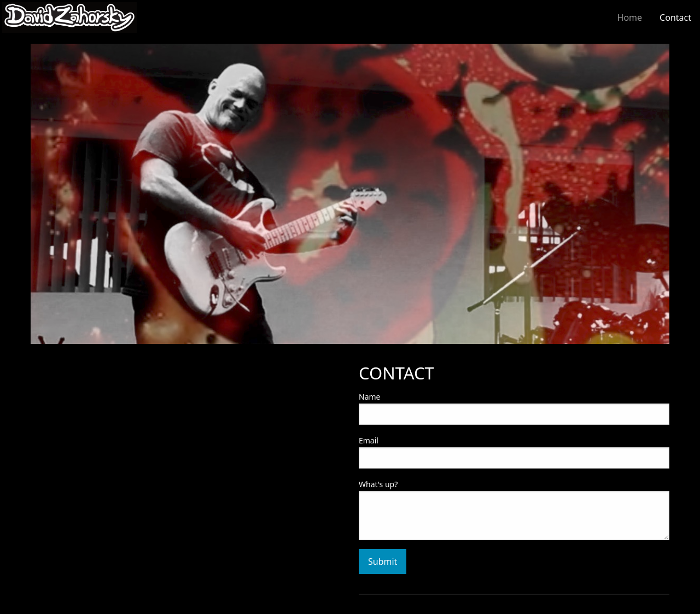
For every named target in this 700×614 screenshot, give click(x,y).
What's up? (378, 484)
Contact (675, 17)
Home (630, 17)
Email (369, 440)
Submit (383, 562)
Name (369, 397)
